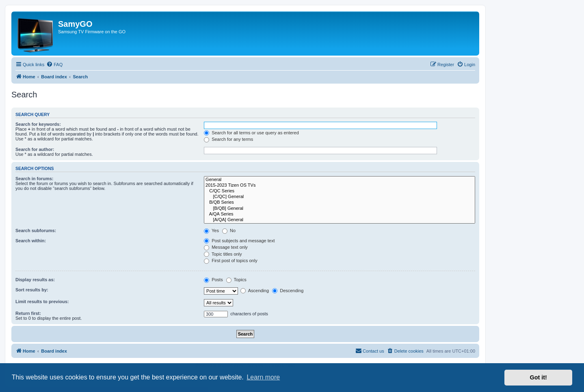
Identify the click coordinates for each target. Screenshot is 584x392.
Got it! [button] (539, 377)
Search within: (31, 241)
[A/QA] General (340, 220)
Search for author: (35, 149)
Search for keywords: (38, 124)
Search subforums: (36, 230)
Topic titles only (223, 254)
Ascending (255, 291)
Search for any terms (228, 139)
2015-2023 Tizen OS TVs (340, 185)
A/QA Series (340, 214)
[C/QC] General (340, 197)
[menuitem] (54, 65)
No (229, 230)
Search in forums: (35, 179)
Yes (211, 230)
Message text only (226, 247)
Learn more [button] (263, 377)
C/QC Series (340, 191)
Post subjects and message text (239, 241)
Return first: (28, 313)
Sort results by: (32, 290)
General (340, 180)
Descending (288, 291)
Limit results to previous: (42, 302)
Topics (236, 280)
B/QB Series (340, 202)
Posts (213, 280)
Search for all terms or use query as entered (251, 133)
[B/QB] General (340, 209)
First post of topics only (231, 261)
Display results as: (35, 280)
